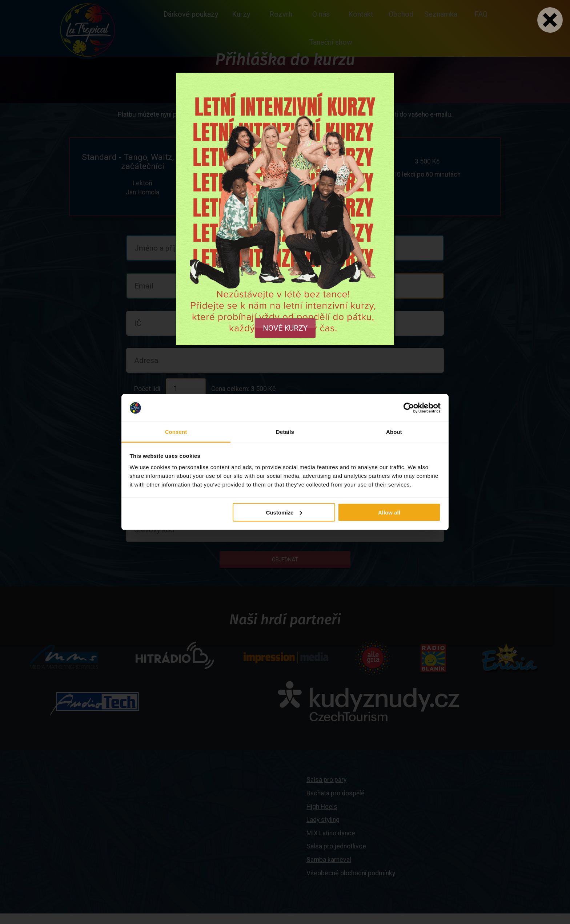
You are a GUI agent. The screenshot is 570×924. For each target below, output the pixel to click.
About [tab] (394, 432)
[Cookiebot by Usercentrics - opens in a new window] (409, 408)
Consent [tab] (176, 432)
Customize (284, 512)
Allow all (389, 512)
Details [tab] (285, 432)
